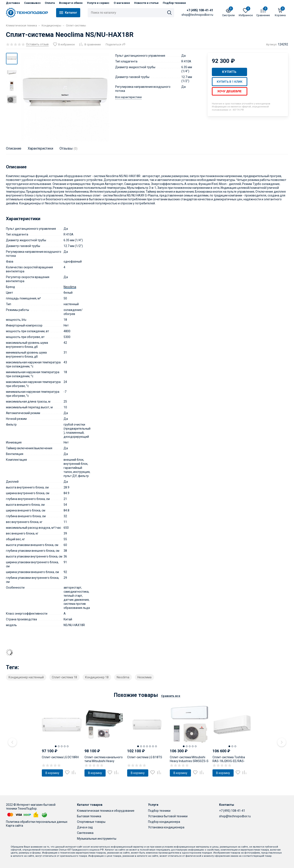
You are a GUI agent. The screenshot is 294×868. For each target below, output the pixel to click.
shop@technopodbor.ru (235, 816)
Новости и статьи (146, 3)
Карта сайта (15, 826)
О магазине (122, 3)
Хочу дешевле (230, 91)
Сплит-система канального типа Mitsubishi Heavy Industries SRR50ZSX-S (104, 761)
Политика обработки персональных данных (37, 822)
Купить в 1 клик (230, 82)
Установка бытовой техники (168, 816)
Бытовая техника (89, 816)
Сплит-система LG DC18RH (60, 757)
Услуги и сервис (98, 3)
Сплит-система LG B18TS (145, 757)
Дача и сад (85, 827)
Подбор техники (174, 3)
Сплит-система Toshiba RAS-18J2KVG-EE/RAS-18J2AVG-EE (229, 761)
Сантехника (85, 833)
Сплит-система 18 (64, 677)
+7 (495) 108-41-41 (200, 10)
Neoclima (70, 287)
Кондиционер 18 (97, 677)
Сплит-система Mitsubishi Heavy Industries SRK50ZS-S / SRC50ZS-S (189, 761)
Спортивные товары (91, 822)
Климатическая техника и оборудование (106, 811)
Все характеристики (128, 97)
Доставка (13, 3)
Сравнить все (171, 696)
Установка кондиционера (166, 827)
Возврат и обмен (71, 3)
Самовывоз (32, 3)
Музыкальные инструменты (97, 839)
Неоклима (144, 677)
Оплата (50, 3)
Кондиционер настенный (26, 677)
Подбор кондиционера (164, 822)
